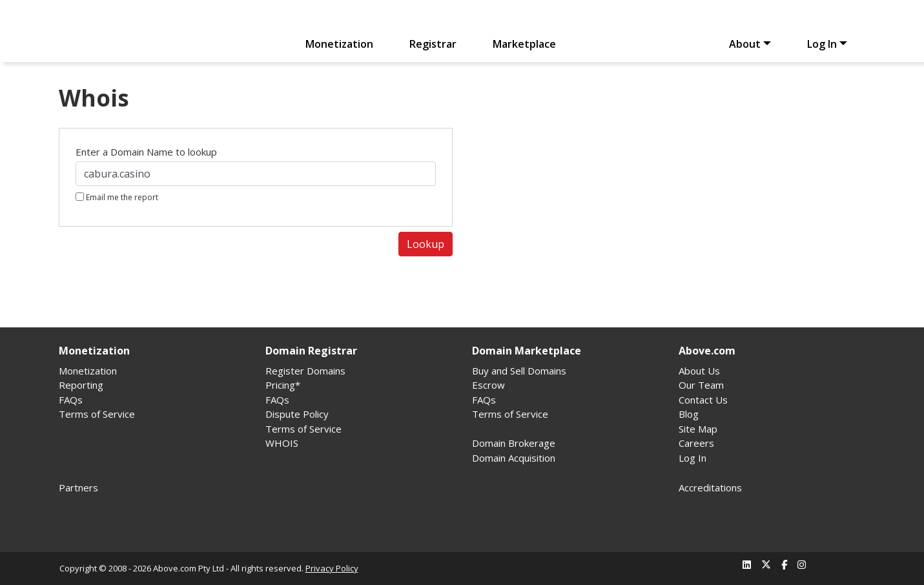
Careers (696, 443)
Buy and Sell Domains (519, 371)
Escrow (488, 385)
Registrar (433, 44)
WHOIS (282, 443)
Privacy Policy (332, 568)
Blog (689, 414)
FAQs (71, 400)
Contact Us (703, 400)
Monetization (339, 44)
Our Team (701, 385)
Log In (822, 44)
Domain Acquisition (514, 458)
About (745, 44)
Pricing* (283, 385)
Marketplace (524, 44)
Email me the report (117, 197)
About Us (699, 371)
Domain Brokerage (514, 443)
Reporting (81, 385)
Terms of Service (97, 414)
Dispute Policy (297, 414)
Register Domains (305, 371)
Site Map (698, 429)
